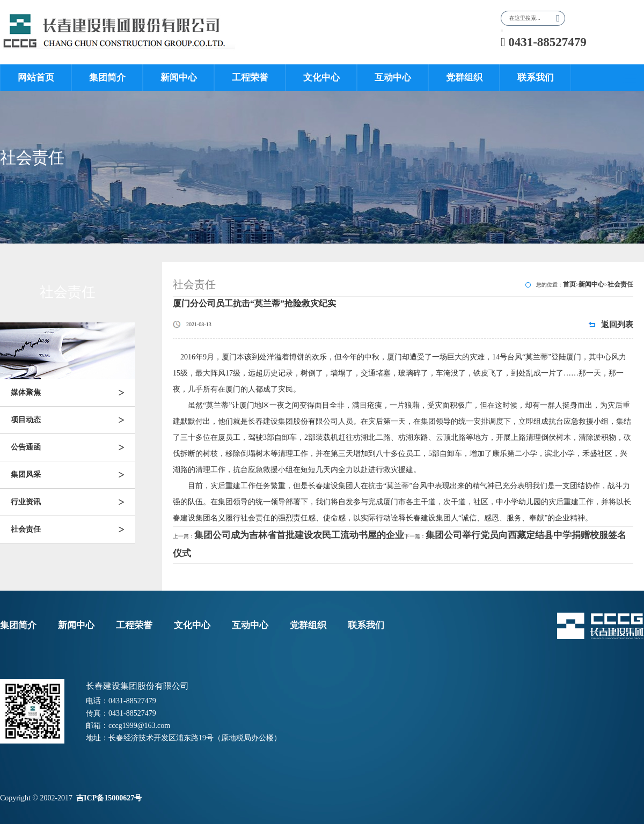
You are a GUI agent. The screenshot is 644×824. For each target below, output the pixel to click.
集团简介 (107, 78)
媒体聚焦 (73, 393)
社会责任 (73, 529)
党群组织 (464, 78)
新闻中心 (179, 78)
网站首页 (36, 78)
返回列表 (617, 325)
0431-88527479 (544, 42)
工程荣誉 (250, 78)
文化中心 (321, 78)
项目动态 (73, 420)
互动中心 (393, 78)
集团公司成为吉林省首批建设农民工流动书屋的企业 (299, 535)
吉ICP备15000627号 (110, 798)
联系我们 (536, 78)
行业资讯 (73, 502)
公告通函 (73, 447)
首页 (569, 284)
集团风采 (73, 475)
